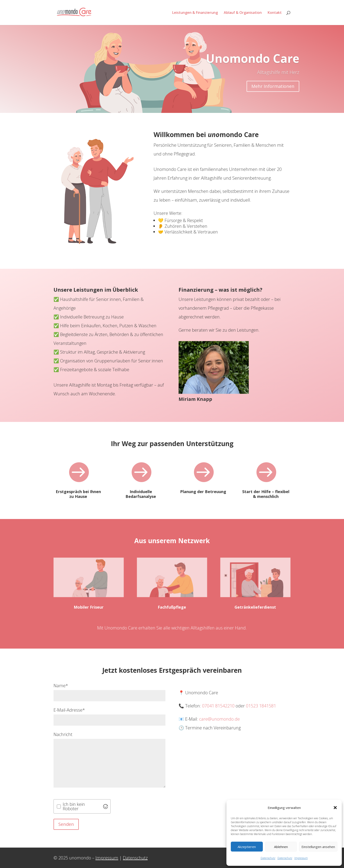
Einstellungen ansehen (318, 847)
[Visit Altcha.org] (106, 807)
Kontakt (275, 13)
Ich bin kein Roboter (74, 807)
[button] (335, 808)
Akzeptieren (247, 847)
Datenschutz (268, 858)
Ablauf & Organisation (243, 13)
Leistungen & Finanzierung (195, 13)
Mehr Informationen (273, 91)
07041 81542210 (218, 706)
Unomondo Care (253, 64)
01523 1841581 (261, 706)
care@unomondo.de (219, 719)
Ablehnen (281, 847)
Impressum (301, 858)
